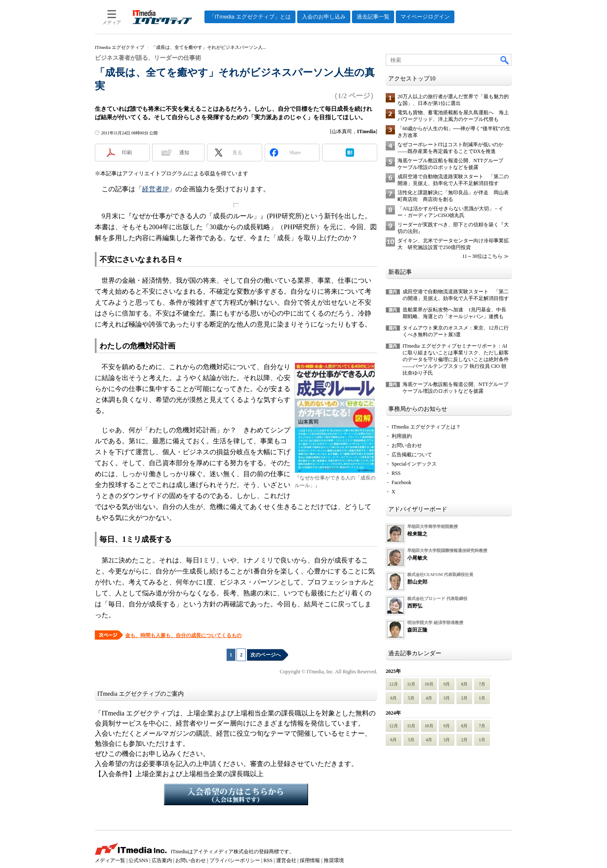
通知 (184, 153)
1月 (482, 698)
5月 (411, 698)
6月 (393, 698)
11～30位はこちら (482, 256)
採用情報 (310, 860)
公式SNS (138, 860)
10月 (429, 684)
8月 (464, 684)
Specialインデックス (414, 464)
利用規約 (402, 436)
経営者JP (155, 189)
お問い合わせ (407, 445)
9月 (447, 684)
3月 (447, 698)
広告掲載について (412, 455)
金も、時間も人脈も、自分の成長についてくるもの (183, 635)
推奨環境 (334, 860)
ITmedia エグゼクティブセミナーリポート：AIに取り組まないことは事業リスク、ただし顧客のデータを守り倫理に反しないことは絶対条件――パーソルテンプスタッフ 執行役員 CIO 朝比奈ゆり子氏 (456, 359)
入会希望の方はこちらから (236, 794)
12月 (394, 684)
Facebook (402, 482)
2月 (464, 698)
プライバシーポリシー (235, 860)
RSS (396, 473)
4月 (429, 698)
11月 (411, 684)
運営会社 (286, 860)
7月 (482, 684)
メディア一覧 (110, 860)
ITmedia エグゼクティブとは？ (426, 427)
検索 (505, 60)
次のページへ (266, 655)
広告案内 (162, 860)
